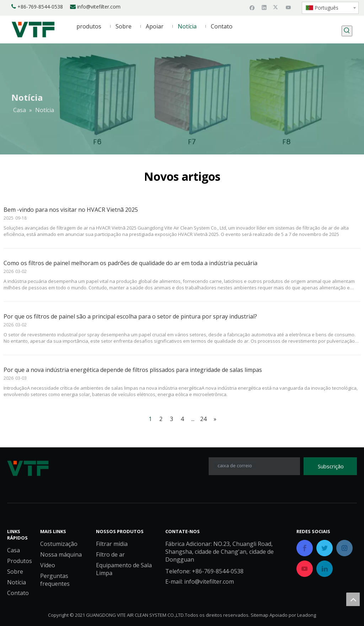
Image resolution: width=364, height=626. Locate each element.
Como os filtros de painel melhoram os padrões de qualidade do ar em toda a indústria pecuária (130, 263)
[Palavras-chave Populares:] (347, 31)
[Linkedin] (264, 7)
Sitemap (259, 615)
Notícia (17, 583)
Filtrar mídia (112, 544)
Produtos (20, 561)
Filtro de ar (110, 555)
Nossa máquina (61, 555)
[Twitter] (276, 7)
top (353, 599)
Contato (18, 593)
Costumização (59, 544)
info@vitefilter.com (99, 7)
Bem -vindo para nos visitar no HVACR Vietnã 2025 (71, 210)
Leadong (307, 615)
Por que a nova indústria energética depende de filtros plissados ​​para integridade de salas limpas (133, 370)
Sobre (15, 572)
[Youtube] (288, 7)
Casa (14, 551)
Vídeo (48, 565)
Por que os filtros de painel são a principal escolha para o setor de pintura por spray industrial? (130, 316)
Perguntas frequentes (55, 580)
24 (203, 419)
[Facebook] (252, 7)
